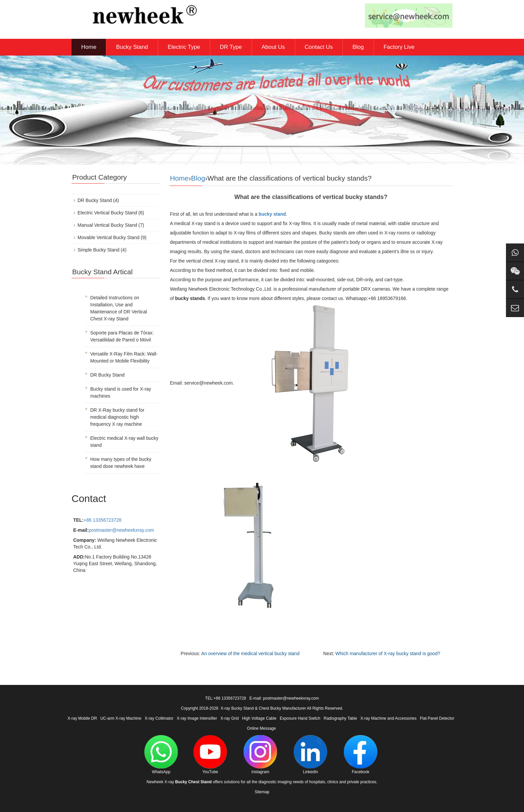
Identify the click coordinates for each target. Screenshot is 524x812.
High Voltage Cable (259, 718)
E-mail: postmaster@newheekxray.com (284, 698)
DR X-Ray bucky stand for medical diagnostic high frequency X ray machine (117, 417)
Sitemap (262, 792)
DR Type (231, 47)
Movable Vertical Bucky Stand (108, 237)
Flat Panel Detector (437, 718)
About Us (273, 47)
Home (89, 47)
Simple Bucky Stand (98, 250)
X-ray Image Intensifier (197, 718)
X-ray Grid (230, 718)
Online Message (261, 728)
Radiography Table (341, 718)
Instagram (260, 755)
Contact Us (319, 47)
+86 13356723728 (102, 520)
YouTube (210, 755)
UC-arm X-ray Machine (121, 718)
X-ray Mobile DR (82, 718)
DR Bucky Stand (95, 200)
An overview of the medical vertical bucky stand (250, 653)
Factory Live (399, 47)
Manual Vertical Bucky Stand (107, 225)
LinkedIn (310, 755)
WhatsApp (161, 755)
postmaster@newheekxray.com (121, 530)
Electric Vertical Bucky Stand (107, 213)
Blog (358, 47)
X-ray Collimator (159, 718)
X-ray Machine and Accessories (388, 718)
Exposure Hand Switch (300, 718)
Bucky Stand (132, 47)
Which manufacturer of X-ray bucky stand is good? (388, 653)
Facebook (361, 755)
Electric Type (184, 47)
